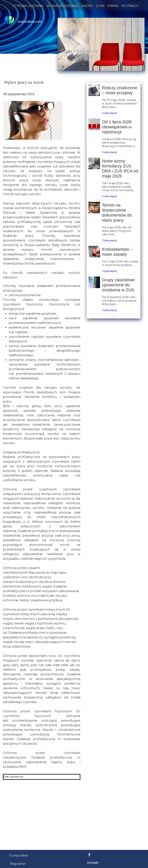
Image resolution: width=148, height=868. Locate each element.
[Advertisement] (74, 320)
